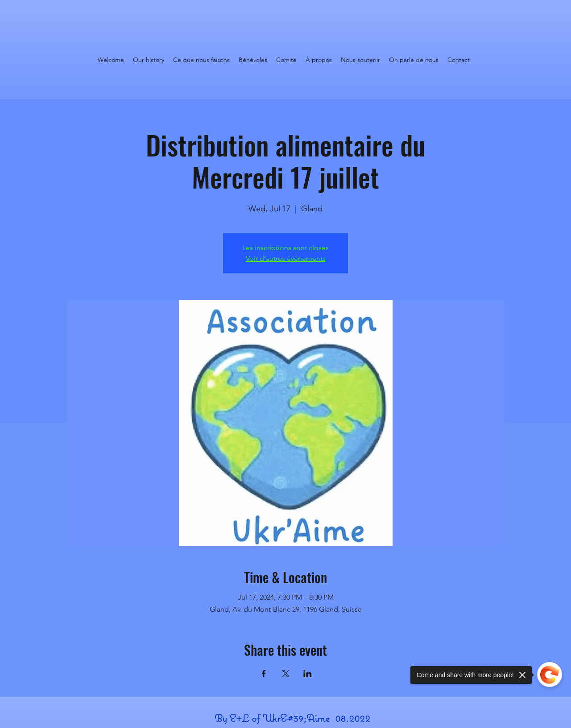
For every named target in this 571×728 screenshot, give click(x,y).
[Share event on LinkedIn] (308, 674)
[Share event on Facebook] (264, 674)
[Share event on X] (286, 674)
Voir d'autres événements (286, 258)
